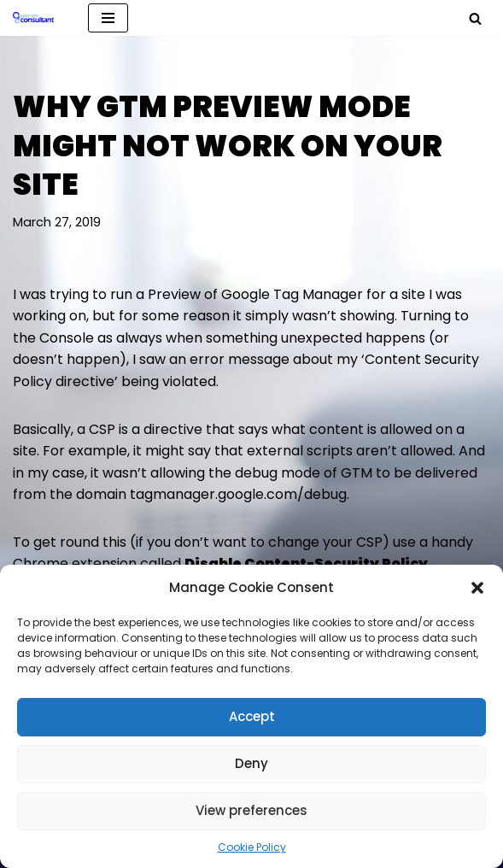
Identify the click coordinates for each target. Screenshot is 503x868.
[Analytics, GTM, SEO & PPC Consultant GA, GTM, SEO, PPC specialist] (38, 18)
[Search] (475, 18)
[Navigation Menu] (108, 18)
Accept (252, 716)
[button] (477, 588)
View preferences (251, 810)
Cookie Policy (252, 847)
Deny (251, 763)
